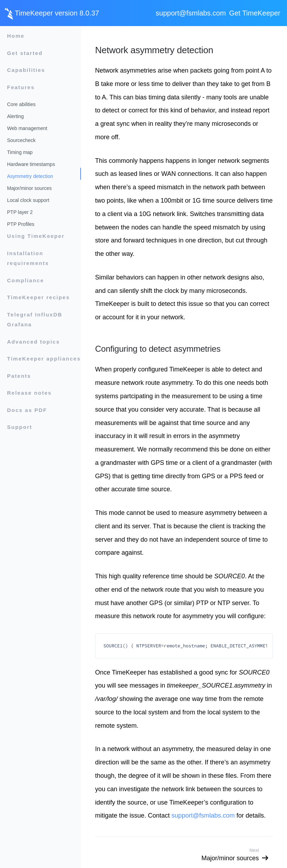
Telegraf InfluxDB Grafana (35, 320)
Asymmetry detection (30, 176)
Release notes (29, 393)
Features (21, 87)
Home (16, 36)
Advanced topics (33, 342)
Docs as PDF (27, 410)
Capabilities (26, 70)
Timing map (20, 152)
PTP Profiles (21, 224)
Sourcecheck (21, 140)
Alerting (15, 116)
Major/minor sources (29, 188)
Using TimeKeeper (36, 236)
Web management (27, 128)
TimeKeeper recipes (38, 297)
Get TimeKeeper (255, 13)
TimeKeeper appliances (44, 359)
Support (20, 427)
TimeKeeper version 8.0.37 (57, 13)
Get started (25, 53)
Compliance (26, 280)
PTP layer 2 (20, 212)
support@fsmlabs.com (191, 13)
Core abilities (21, 104)
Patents (19, 376)
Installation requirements (28, 258)
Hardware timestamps (31, 164)
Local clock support (28, 200)
